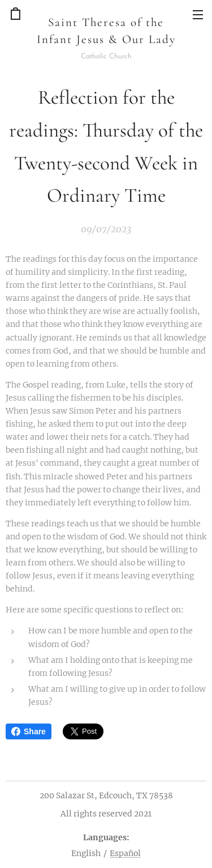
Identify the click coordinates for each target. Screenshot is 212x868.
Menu (198, 15)
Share (29, 731)
